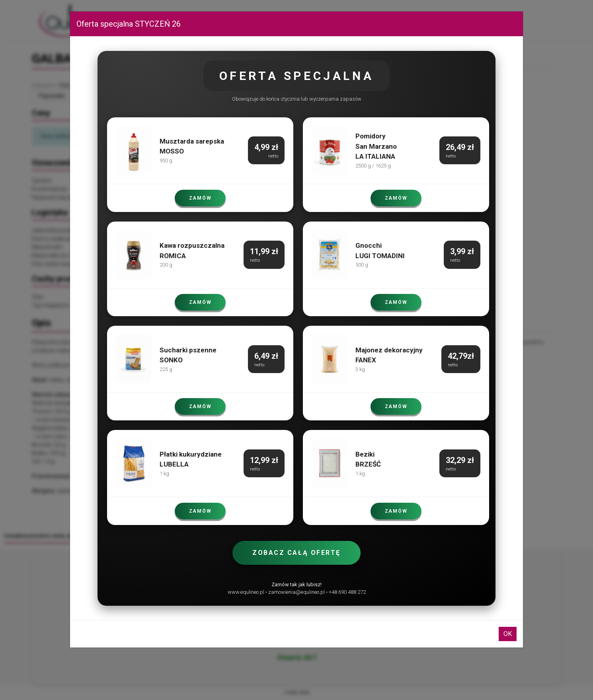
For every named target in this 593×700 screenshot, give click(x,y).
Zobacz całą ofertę (296, 553)
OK (508, 634)
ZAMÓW (200, 198)
